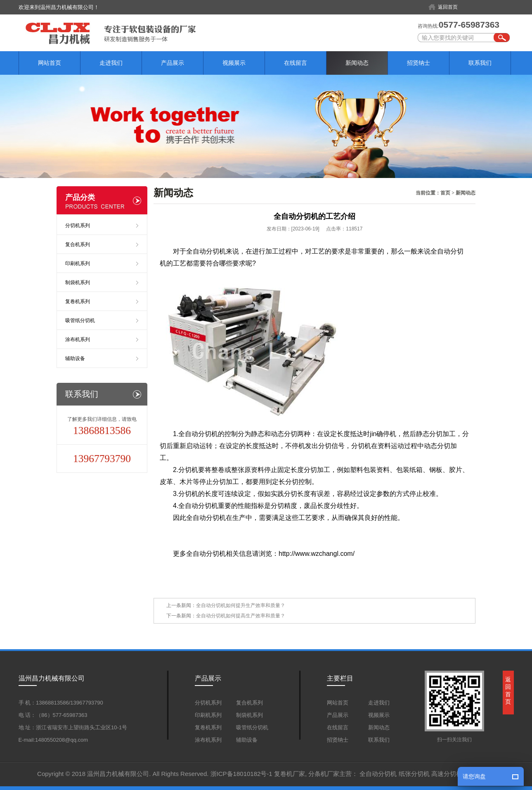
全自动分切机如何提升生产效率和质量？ (241, 605)
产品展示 (173, 63)
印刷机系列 (78, 263)
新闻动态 (357, 63)
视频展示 (234, 63)
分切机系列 (78, 225)
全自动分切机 (378, 774)
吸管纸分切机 (80, 320)
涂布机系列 (78, 339)
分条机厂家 (324, 774)
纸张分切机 (414, 774)
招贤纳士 (419, 63)
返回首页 (448, 7)
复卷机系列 (78, 301)
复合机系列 (78, 244)
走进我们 (111, 63)
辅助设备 (75, 358)
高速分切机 (447, 774)
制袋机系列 (78, 282)
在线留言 (296, 63)
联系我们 (480, 63)
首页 (445, 193)
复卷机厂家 (290, 774)
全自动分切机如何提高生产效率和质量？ (241, 616)
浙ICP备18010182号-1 (241, 774)
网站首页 (50, 63)
